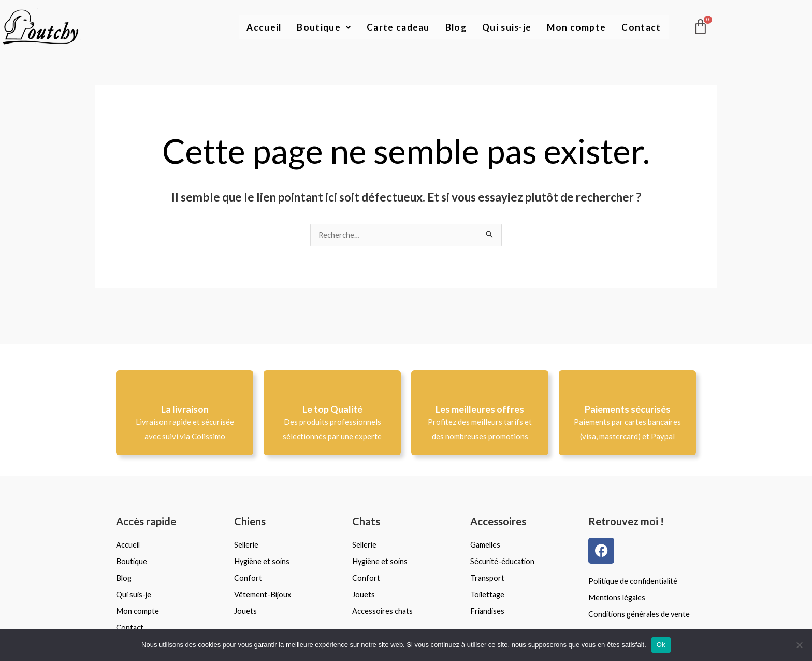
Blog (452, 27)
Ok (661, 645)
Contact (641, 27)
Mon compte (575, 27)
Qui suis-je (504, 27)
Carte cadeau (393, 27)
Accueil (256, 27)
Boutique (317, 27)
